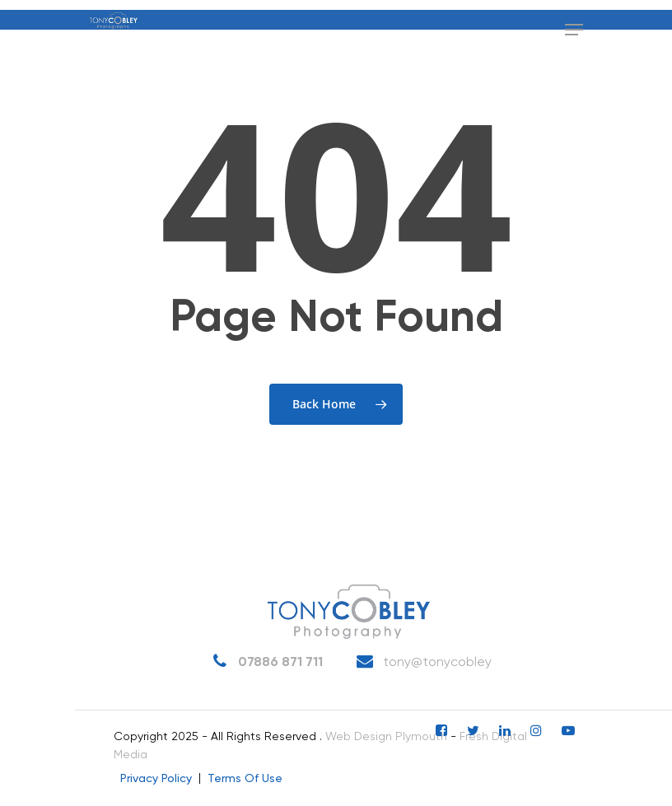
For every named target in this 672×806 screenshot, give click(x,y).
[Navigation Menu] (574, 30)
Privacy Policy (156, 779)
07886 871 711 (264, 662)
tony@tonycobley (421, 662)
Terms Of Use (245, 779)
